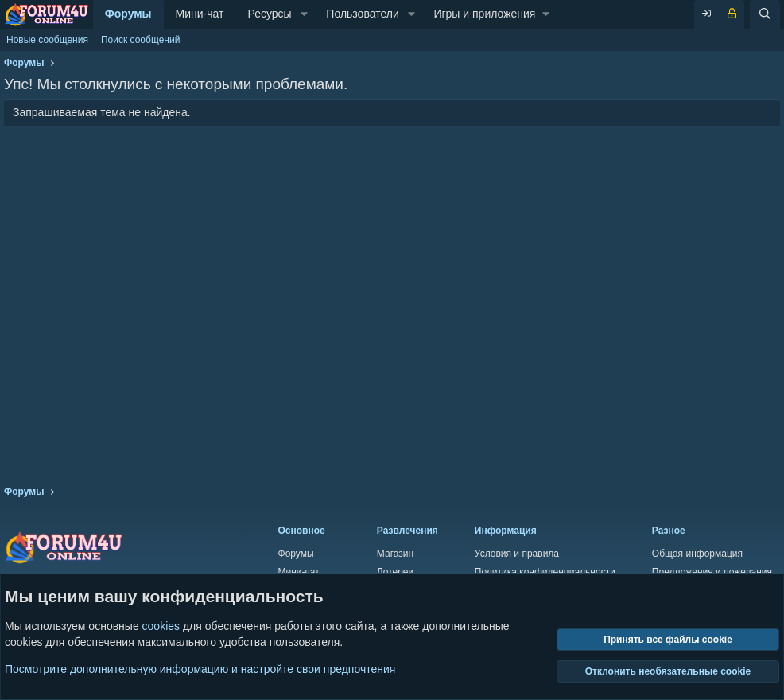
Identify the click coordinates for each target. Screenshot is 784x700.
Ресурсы (269, 14)
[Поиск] (765, 14)
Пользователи (362, 14)
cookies (161, 626)
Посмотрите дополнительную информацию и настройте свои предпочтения (200, 668)
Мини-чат (200, 14)
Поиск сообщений (140, 40)
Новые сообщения (47, 40)
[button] (304, 14)
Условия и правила (517, 554)
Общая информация (697, 554)
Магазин (395, 554)
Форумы (128, 14)
